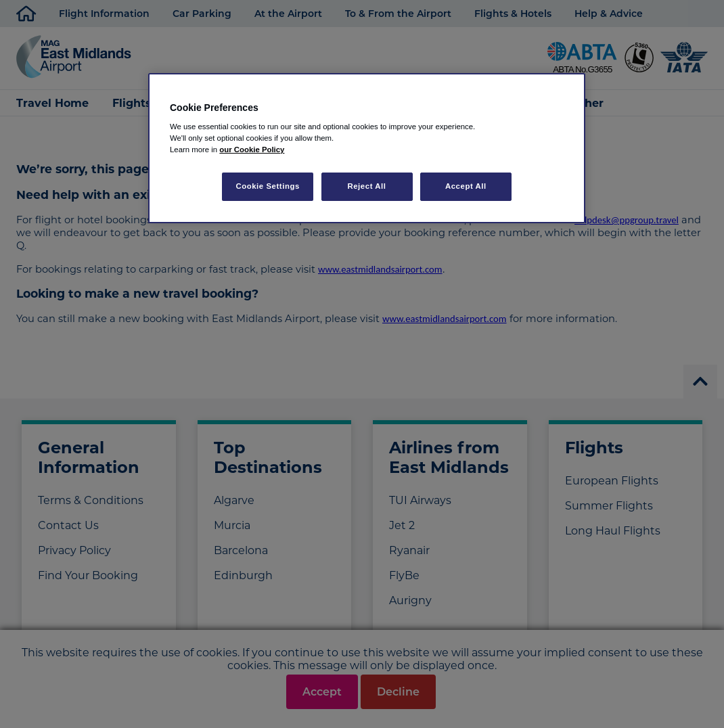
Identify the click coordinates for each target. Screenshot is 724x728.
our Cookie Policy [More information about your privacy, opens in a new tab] (252, 150)
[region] (367, 149)
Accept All (466, 186)
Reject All (366, 186)
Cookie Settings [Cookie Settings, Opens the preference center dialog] (268, 186)
